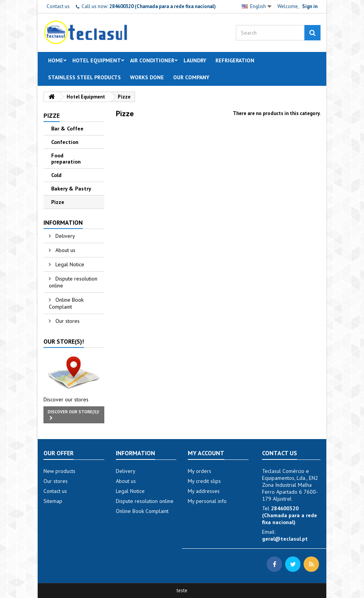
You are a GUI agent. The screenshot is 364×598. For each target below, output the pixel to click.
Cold (56, 175)
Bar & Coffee (67, 129)
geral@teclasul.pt (285, 539)
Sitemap (53, 501)
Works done (147, 77)
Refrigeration (235, 60)
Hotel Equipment (97, 60)
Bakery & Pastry (71, 189)
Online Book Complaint (66, 303)
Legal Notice (69, 264)
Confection (65, 142)
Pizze (58, 202)
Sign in (310, 6)
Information (63, 222)
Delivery (64, 236)
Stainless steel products (84, 77)
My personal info (207, 501)
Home (56, 60)
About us (65, 250)
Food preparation (66, 159)
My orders (200, 471)
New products (59, 471)
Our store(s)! (64, 341)
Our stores (67, 321)
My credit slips (204, 481)
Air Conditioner (152, 60)
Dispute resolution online (73, 282)
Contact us (58, 6)
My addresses (204, 491)
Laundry (195, 60)
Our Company (191, 77)
